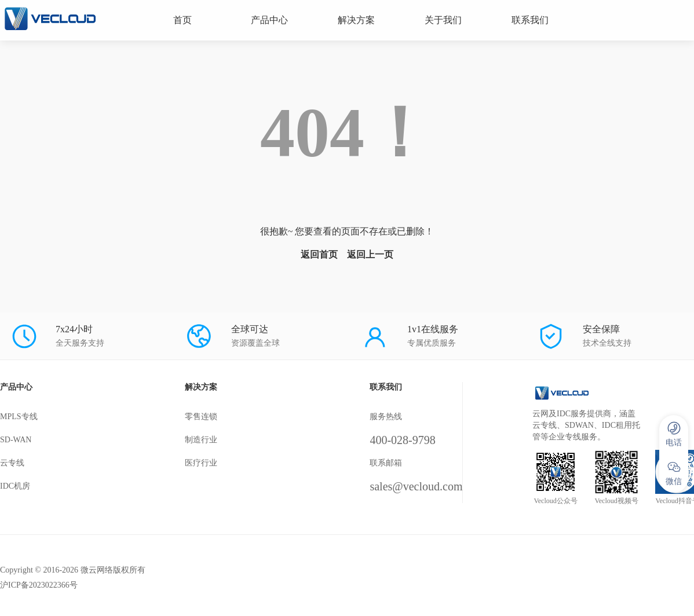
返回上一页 (370, 254)
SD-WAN (16, 440)
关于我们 (443, 20)
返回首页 (319, 254)
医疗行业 (201, 463)
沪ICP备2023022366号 (39, 585)
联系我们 (530, 20)
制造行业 (201, 440)
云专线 (12, 463)
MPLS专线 (19, 417)
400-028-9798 (402, 440)
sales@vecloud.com (416, 486)
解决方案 (356, 20)
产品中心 (269, 20)
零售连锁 (201, 417)
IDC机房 (15, 486)
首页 (182, 20)
